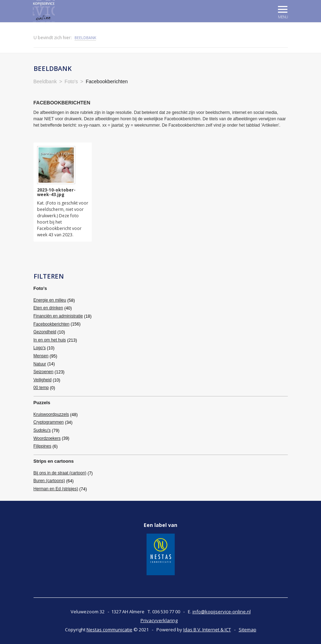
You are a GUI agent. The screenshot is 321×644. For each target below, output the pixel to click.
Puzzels (42, 403)
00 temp (41, 388)
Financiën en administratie (58, 316)
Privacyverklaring (159, 620)
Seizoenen (44, 372)
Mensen (41, 356)
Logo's (40, 348)
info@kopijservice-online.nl (222, 612)
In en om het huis (50, 340)
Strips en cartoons (54, 461)
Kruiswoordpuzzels (51, 414)
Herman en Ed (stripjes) (56, 489)
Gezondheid (45, 332)
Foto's (40, 288)
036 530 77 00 (166, 612)
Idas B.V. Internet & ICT (207, 630)
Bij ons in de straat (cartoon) (60, 473)
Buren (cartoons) (49, 481)
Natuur (40, 364)
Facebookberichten (52, 324)
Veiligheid (43, 380)
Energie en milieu (50, 300)
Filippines (43, 446)
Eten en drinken (48, 308)
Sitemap (248, 630)
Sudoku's (42, 430)
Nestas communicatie (109, 630)
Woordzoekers (47, 438)
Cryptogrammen (49, 422)
